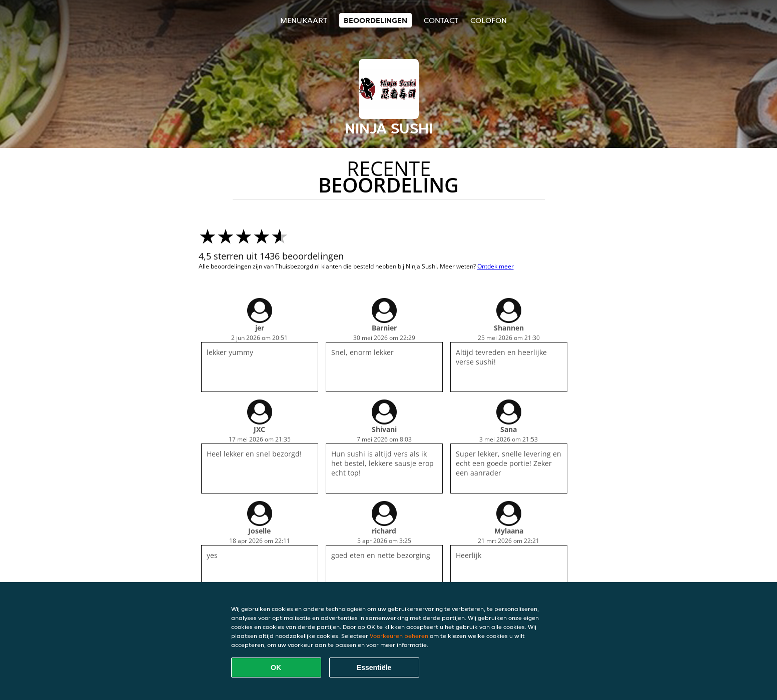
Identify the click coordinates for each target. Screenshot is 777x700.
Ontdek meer (496, 266)
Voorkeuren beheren (399, 636)
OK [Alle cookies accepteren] (276, 667)
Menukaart (304, 20)
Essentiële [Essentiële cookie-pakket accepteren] (374, 667)
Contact (441, 20)
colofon (489, 20)
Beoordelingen (375, 20)
